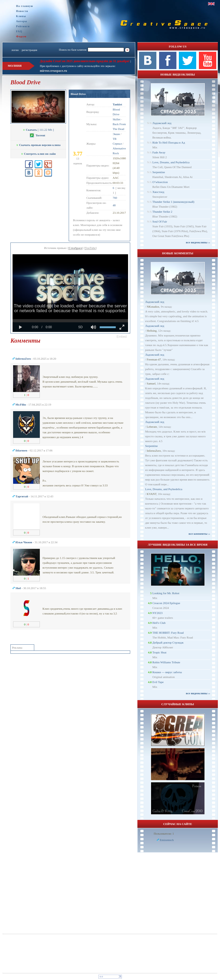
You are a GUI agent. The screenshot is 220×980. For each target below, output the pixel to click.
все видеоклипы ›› (198, 242)
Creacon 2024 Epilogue (166, 603)
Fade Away (159, 152)
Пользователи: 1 (164, 834)
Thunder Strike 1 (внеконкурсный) (173, 202)
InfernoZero (154, 451)
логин (15, 50)
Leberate (152, 427)
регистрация (29, 50)
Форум (21, 36)
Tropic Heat (159, 652)
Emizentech (167, 840)
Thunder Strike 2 (162, 212)
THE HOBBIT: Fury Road (168, 633)
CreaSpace (76, 248)
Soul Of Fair (160, 221)
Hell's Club (159, 623)
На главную (25, 6)
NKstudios (153, 307)
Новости (22, 11)
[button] (122, 337)
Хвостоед (158, 192)
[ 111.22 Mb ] (38, 130)
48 (114, 205)
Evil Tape (158, 682)
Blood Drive (78, 94)
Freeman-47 (154, 359)
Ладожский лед (162, 123)
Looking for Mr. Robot (166, 593)
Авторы (22, 21)
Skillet (117, 119)
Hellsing (152, 331)
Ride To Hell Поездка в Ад (169, 142)
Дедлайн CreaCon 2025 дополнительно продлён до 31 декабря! (85, 61)
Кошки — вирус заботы (167, 672)
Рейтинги (23, 26)
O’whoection (160, 182)
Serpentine (159, 172)
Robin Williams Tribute (166, 662)
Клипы (21, 16)
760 (115, 198)
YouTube (90, 248)
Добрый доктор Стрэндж (168, 642)
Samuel (151, 383)
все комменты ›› (199, 534)
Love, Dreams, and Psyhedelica (171, 162)
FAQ (19, 31)
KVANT (152, 494)
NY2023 (157, 613)
